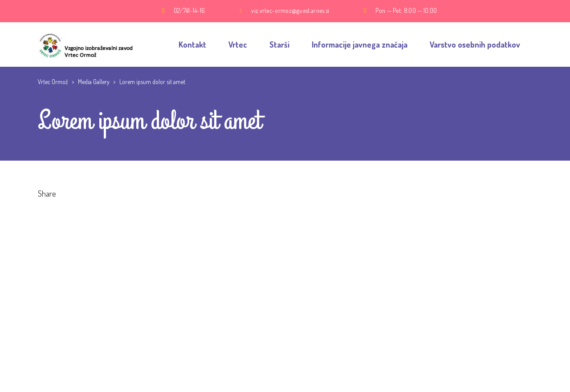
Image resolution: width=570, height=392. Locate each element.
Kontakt (192, 44)
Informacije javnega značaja (360, 44)
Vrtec (238, 44)
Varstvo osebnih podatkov (475, 44)
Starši (279, 44)
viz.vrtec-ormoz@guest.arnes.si (290, 10)
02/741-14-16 (189, 10)
